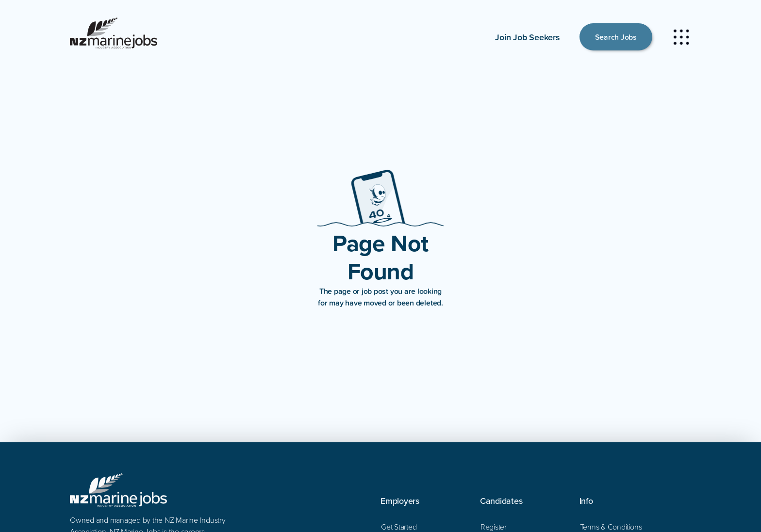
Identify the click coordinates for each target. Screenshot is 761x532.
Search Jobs (616, 37)
